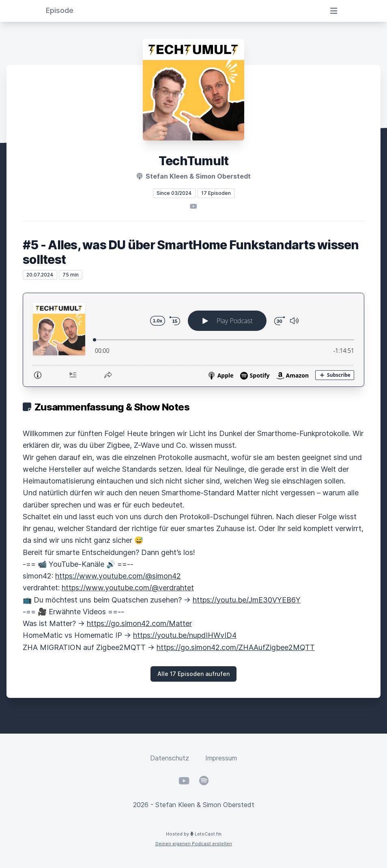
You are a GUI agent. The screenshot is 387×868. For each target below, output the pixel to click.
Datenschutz (170, 758)
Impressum (221, 758)
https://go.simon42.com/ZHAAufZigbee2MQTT (236, 647)
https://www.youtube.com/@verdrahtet (128, 588)
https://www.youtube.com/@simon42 (118, 576)
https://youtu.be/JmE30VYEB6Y (247, 600)
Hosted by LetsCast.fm (194, 834)
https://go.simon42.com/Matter (139, 623)
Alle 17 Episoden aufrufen (193, 674)
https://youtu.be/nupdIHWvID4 (185, 635)
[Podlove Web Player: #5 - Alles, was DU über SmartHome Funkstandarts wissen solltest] (193, 340)
